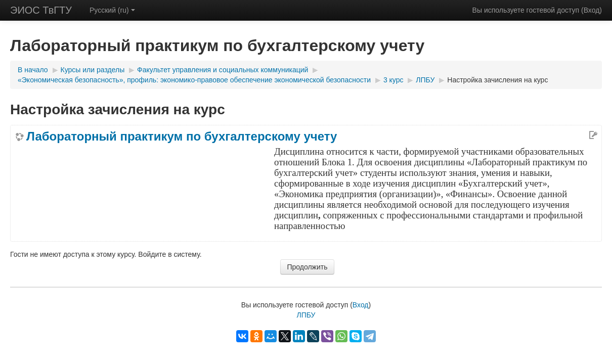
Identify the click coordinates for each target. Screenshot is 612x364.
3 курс (394, 80)
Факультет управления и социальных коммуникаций (223, 70)
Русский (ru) (112, 10)
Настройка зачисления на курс (497, 80)
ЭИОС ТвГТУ (41, 10)
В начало (33, 70)
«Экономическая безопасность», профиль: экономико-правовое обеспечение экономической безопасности (194, 80)
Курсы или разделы (93, 70)
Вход (592, 10)
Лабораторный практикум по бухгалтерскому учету (182, 136)
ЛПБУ (425, 80)
